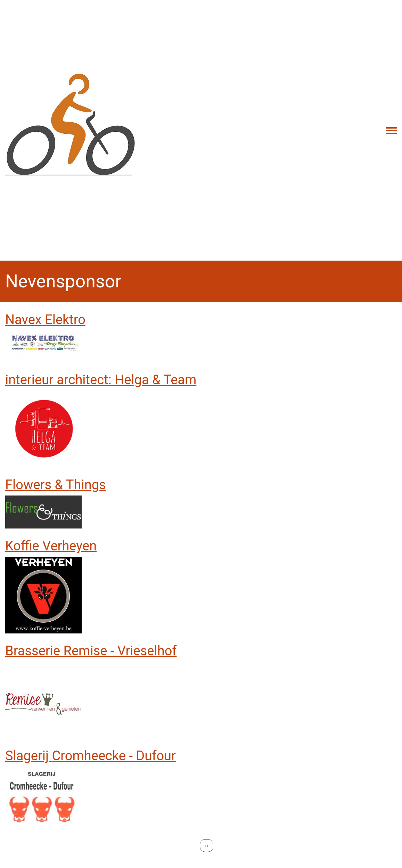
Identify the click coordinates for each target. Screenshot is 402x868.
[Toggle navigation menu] (391, 131)
